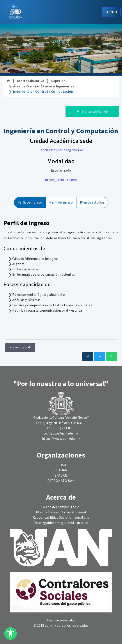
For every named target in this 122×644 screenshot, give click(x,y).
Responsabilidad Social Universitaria (61, 518)
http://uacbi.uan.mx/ (61, 180)
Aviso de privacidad (61, 620)
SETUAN (61, 470)
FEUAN (61, 465)
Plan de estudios (92, 202)
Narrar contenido (92, 112)
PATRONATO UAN (61, 481)
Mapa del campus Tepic (61, 507)
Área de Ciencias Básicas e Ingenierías (44, 86)
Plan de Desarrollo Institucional (61, 512)
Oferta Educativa (31, 81)
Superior (58, 81)
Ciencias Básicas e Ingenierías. (61, 150)
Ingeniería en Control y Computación (43, 92)
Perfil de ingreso (30, 202)
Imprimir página (20, 348)
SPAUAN (61, 475)
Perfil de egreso (61, 202)
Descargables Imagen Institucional (61, 523)
